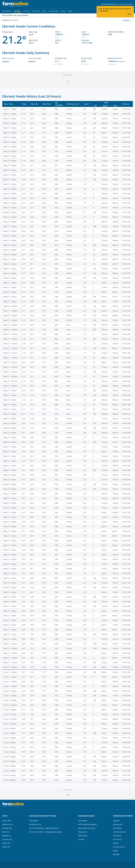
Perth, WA (6, 832)
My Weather (7, 11)
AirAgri (116, 851)
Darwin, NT (6, 847)
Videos (63, 11)
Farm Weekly (83, 821)
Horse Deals (117, 836)
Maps (44, 11)
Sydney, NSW (7, 821)
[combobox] (127, 20)
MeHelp (116, 843)
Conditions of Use (35, 824)
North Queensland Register (88, 824)
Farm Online (117, 839)
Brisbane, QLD (7, 828)
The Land (81, 839)
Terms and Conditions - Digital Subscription (44, 828)
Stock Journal (83, 832)
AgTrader (116, 821)
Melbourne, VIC (8, 824)
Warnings (36, 11)
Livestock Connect (119, 832)
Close (129, 14)
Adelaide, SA (6, 836)
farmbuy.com (118, 824)
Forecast (26, 11)
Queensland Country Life (87, 828)
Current (17, 12)
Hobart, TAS (6, 843)
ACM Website (34, 821)
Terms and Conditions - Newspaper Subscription (46, 832)
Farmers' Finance (119, 847)
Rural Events (117, 828)
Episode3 (116, 854)
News (70, 11)
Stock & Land (83, 836)
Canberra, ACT (7, 839)
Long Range (53, 11)
